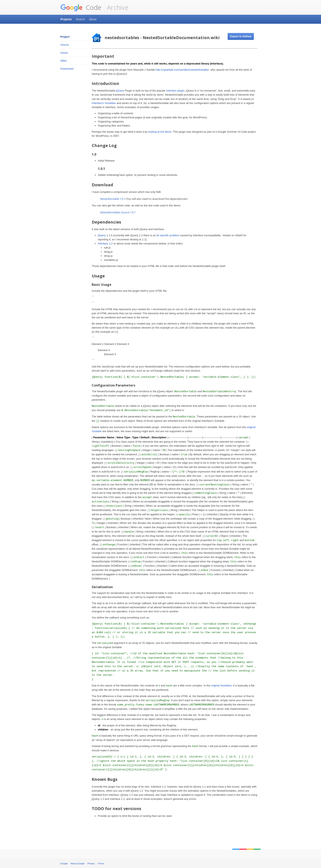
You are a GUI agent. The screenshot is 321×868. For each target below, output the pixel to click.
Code (81, 7)
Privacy (91, 863)
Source (65, 45)
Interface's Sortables (104, 103)
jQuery (120, 91)
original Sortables (221, 685)
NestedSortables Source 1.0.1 (118, 212)
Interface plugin (175, 91)
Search (80, 19)
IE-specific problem (168, 235)
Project (65, 37)
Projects (66, 19)
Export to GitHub (241, 36)
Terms (101, 863)
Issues (64, 53)
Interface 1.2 (105, 244)
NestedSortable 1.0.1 (112, 199)
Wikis (64, 61)
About (93, 19)
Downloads (67, 69)
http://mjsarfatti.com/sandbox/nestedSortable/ (182, 70)
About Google (77, 863)
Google (64, 863)
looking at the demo (160, 132)
